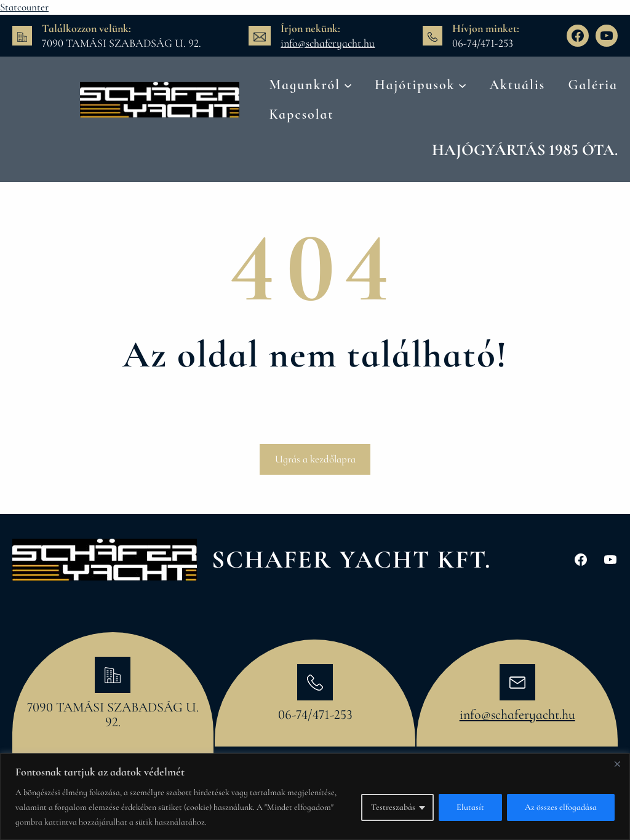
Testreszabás (393, 807)
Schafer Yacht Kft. (351, 560)
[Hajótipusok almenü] (462, 85)
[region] (315, 797)
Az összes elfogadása (561, 807)
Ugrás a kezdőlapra (315, 459)
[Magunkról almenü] (348, 85)
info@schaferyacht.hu (328, 43)
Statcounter (24, 7)
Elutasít (470, 807)
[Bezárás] (617, 764)
